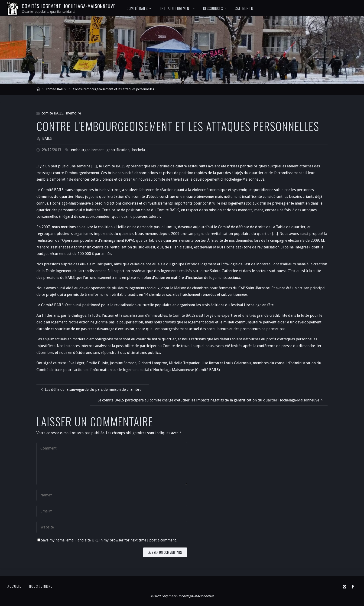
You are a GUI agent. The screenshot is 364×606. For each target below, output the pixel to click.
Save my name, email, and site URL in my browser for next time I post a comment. (107, 540)
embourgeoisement (87, 150)
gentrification (118, 150)
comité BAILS (56, 89)
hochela (138, 150)
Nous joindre (41, 586)
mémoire (73, 113)
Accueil (14, 586)
